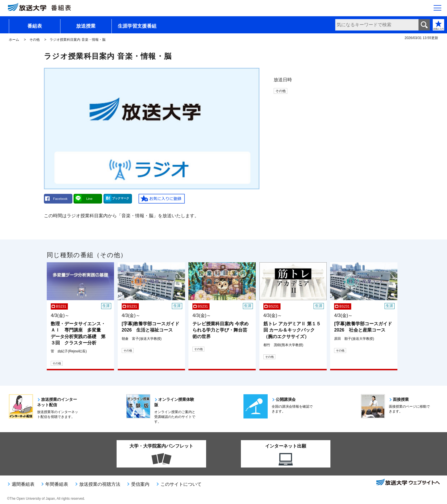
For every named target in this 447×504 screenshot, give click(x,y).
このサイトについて (181, 484)
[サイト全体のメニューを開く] (437, 9)
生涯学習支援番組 (137, 26)
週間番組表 (23, 484)
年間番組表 (57, 484)
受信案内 (140, 484)
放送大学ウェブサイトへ (408, 483)
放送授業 (86, 26)
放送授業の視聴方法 (100, 484)
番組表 (35, 26)
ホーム (14, 40)
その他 (34, 40)
